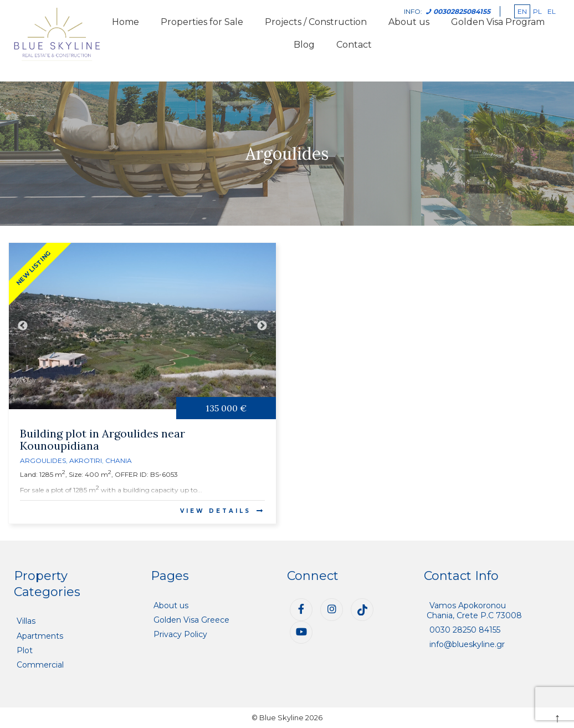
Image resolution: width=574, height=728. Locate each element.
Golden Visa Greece (191, 620)
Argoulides (43, 460)
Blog (304, 45)
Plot (25, 650)
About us (171, 605)
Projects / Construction (316, 22)
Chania (119, 460)
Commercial (40, 665)
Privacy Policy (180, 634)
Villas (26, 621)
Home (125, 22)
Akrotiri (86, 460)
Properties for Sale (202, 22)
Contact (354, 45)
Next (262, 326)
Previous (23, 326)
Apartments (40, 636)
